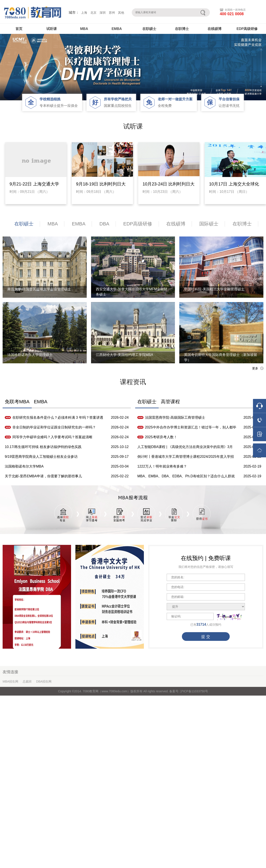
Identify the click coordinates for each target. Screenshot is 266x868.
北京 (93, 13)
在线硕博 (214, 29)
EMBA (117, 29)
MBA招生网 (10, 681)
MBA (84, 29)
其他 (121, 13)
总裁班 (27, 681)
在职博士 (182, 29)
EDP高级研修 (247, 29)
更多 (255, 368)
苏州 (112, 13)
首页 (19, 29)
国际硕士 (209, 224)
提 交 (206, 637)
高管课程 (170, 402)
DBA (104, 224)
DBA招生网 (44, 681)
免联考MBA (17, 402)
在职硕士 (149, 29)
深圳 (103, 13)
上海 (84, 13)
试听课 (52, 29)
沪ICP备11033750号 (194, 691)
